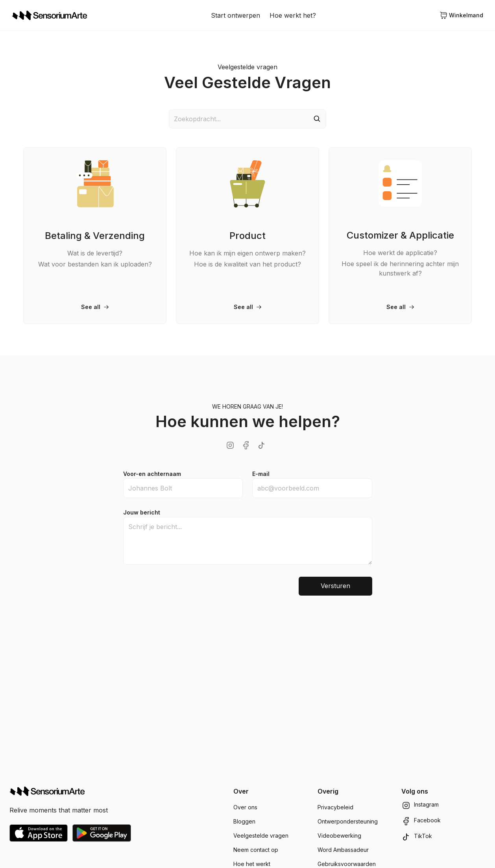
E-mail (261, 474)
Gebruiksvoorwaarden (347, 864)
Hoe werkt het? (293, 15)
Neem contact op (256, 850)
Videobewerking (339, 836)
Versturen (335, 586)
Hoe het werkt (252, 864)
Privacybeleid (335, 807)
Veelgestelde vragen (261, 836)
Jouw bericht (142, 512)
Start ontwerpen (235, 15)
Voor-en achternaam (152, 474)
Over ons (245, 807)
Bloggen (244, 821)
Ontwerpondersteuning (348, 821)
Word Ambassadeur (343, 850)
